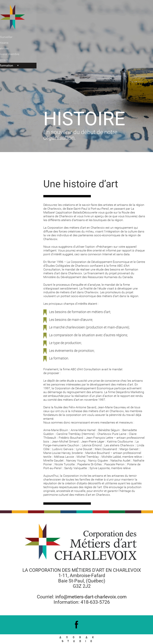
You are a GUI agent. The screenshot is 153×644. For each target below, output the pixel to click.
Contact (9, 60)
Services (9, 48)
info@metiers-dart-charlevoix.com (91, 597)
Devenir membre (15, 54)
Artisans (9, 43)
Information (12, 65)
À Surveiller (11, 37)
